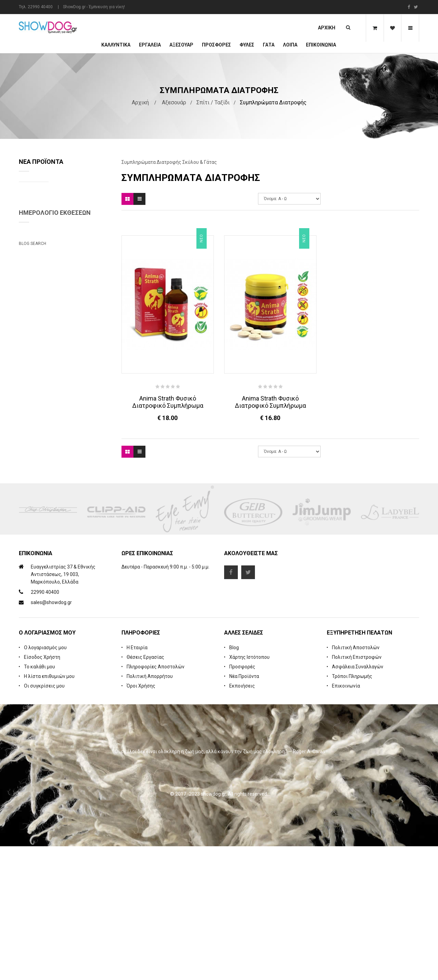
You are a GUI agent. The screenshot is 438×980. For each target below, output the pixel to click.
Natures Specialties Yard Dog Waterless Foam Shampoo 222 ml (80, 200)
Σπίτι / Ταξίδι (213, 102)
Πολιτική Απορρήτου (150, 810)
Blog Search (33, 541)
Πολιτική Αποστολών (356, 781)
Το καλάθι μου (40, 800)
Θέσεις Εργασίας (145, 791)
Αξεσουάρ (181, 45)
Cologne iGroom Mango (79, 297)
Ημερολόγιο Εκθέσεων (55, 358)
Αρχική (327, 28)
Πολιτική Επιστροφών (357, 791)
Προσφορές (242, 800)
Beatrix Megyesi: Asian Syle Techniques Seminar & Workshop (58, 511)
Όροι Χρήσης (141, 820)
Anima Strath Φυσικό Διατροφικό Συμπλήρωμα (168, 402)
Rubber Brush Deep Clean (81, 246)
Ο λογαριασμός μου (45, 781)
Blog (234, 781)
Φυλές (247, 45)
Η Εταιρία (137, 781)
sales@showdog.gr (51, 736)
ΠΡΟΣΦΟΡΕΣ (216, 45)
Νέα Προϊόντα (244, 810)
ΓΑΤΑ (269, 45)
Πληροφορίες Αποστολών (156, 800)
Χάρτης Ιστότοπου (249, 791)
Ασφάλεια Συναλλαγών (358, 800)
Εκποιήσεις (242, 820)
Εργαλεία (150, 45)
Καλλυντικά (116, 45)
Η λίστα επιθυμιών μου (49, 810)
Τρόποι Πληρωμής (352, 810)
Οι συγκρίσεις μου (44, 820)
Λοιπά (290, 45)
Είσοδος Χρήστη (42, 791)
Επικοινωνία (321, 45)
